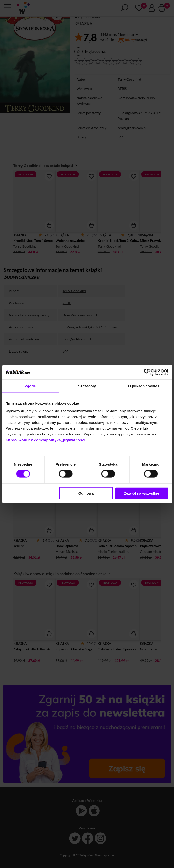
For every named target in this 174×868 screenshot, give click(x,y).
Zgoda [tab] (30, 386)
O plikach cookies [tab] (144, 386)
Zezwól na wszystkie (142, 493)
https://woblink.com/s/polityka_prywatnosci (45, 440)
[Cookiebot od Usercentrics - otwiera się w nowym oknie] (147, 372)
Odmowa (86, 493)
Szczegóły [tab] (87, 386)
